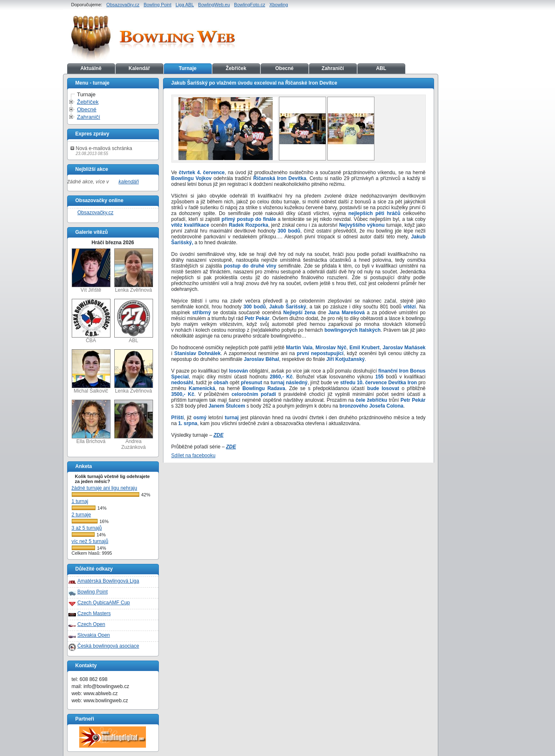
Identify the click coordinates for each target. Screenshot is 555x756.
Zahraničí (333, 68)
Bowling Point (157, 5)
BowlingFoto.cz (250, 5)
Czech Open (92, 624)
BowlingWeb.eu (214, 5)
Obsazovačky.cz (123, 5)
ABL (381, 68)
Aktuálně (91, 68)
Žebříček (236, 68)
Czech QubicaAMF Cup (104, 603)
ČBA (91, 321)
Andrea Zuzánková (134, 425)
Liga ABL (185, 5)
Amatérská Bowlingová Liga (108, 581)
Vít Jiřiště (91, 271)
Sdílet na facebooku (193, 456)
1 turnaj (80, 501)
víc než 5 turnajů (90, 541)
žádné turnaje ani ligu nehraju (104, 488)
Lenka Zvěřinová (134, 271)
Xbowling (279, 5)
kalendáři (129, 182)
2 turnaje (82, 515)
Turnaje (188, 68)
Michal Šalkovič (91, 372)
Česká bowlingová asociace (108, 646)
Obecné (284, 68)
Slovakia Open (94, 635)
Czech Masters (94, 613)
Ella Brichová (91, 422)
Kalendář (139, 68)
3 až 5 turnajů (87, 528)
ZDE (218, 435)
